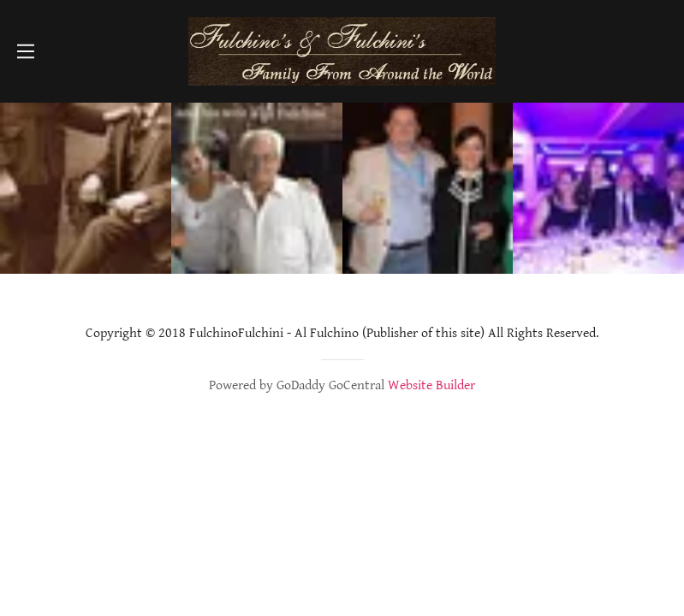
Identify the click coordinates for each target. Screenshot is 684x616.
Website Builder (431, 385)
